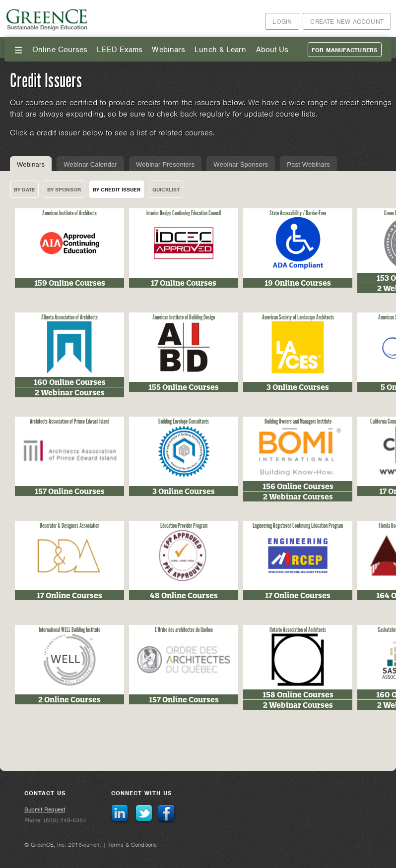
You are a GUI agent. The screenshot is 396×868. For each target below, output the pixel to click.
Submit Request (45, 809)
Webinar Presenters (165, 164)
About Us (272, 50)
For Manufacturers (345, 50)
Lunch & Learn (220, 50)
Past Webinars (308, 164)
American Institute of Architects (69, 214)
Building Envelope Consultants (184, 422)
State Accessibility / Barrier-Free (298, 214)
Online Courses (60, 50)
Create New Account (347, 22)
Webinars (168, 50)
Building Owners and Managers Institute (298, 422)
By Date (25, 189)
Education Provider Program (184, 526)
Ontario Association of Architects (298, 630)
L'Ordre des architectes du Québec (184, 630)
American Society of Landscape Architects (298, 318)
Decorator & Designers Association (69, 526)
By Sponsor (64, 189)
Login (282, 22)
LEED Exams (120, 50)
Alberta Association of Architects (69, 318)
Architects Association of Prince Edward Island (69, 422)
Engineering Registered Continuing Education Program (298, 526)
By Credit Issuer (117, 189)
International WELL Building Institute (69, 630)
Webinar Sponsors (241, 164)
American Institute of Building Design (184, 318)
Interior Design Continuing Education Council (184, 214)
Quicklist (166, 189)
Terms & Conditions (132, 845)
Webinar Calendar (90, 164)
